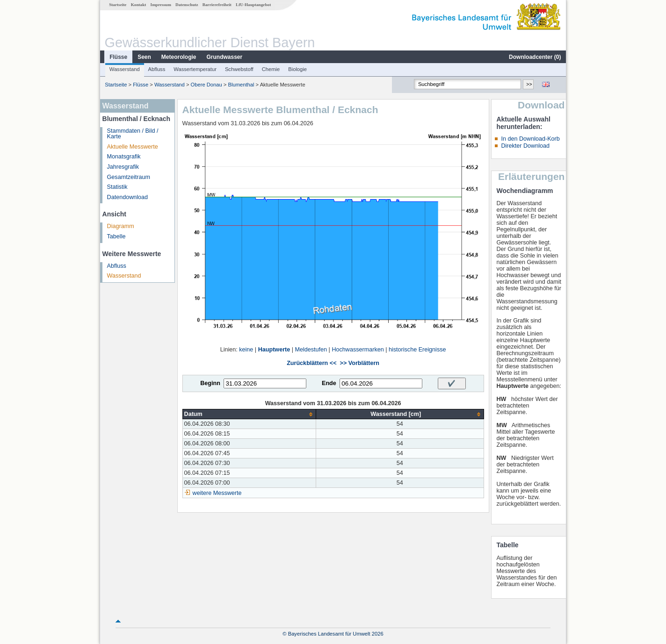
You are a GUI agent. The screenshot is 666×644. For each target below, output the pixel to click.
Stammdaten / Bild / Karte (133, 134)
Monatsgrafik (124, 157)
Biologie (297, 69)
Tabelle (116, 236)
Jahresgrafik (123, 167)
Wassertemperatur (195, 69)
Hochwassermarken (358, 350)
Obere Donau (206, 85)
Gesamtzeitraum (129, 177)
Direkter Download (525, 146)
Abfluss (157, 69)
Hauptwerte (274, 350)
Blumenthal (241, 85)
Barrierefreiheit (217, 5)
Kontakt (139, 5)
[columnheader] (249, 414)
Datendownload (128, 197)
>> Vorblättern (360, 363)
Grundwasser (225, 57)
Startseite (118, 5)
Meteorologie (179, 57)
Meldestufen (311, 350)
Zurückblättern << (311, 363)
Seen (144, 57)
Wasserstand (125, 69)
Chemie (271, 69)
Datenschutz (187, 5)
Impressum (161, 5)
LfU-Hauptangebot (253, 5)
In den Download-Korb (530, 139)
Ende (329, 383)
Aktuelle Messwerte (133, 147)
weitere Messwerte (217, 493)
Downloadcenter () (535, 57)
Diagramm (121, 226)
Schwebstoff (239, 69)
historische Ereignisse (417, 350)
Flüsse (118, 57)
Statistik (117, 187)
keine (246, 350)
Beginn (210, 383)
